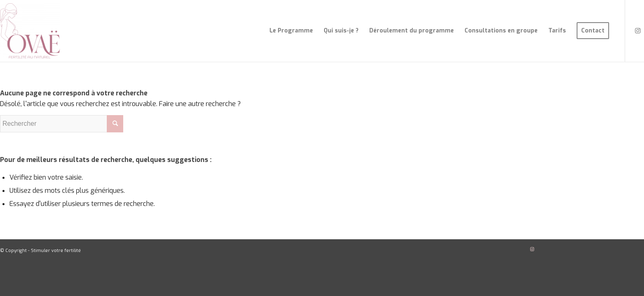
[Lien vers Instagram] (638, 30)
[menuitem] (291, 31)
